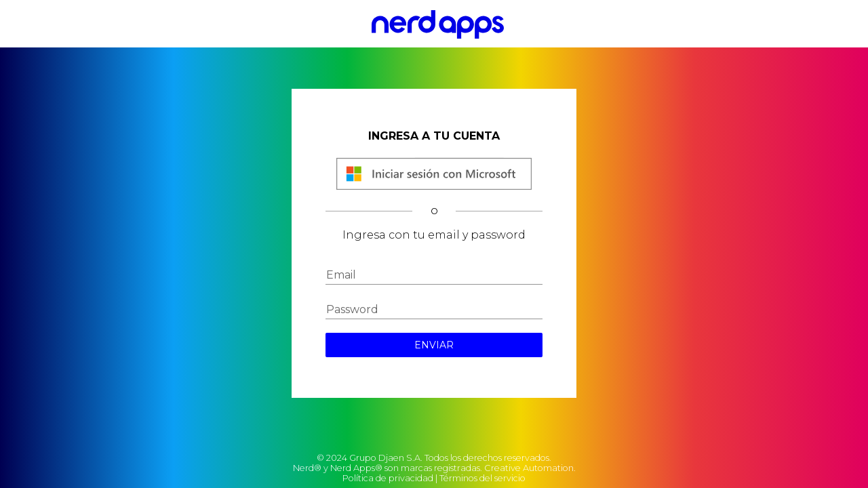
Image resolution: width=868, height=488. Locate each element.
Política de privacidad (388, 478)
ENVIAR (434, 345)
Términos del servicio (482, 478)
